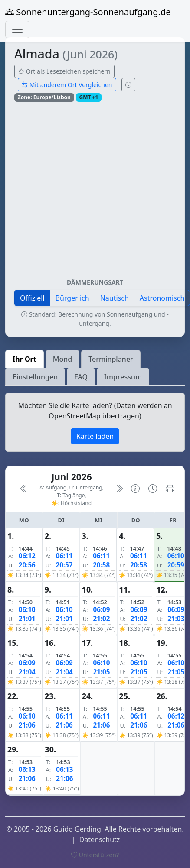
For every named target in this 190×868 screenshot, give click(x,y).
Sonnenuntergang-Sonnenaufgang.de (88, 12)
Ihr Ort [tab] (25, 359)
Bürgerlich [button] (72, 298)
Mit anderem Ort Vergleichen (67, 85)
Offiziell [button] (32, 298)
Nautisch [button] (115, 298)
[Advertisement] (81, 193)
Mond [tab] (62, 359)
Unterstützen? (95, 855)
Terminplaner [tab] (111, 359)
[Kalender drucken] (170, 489)
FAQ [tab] (81, 377)
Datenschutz (100, 839)
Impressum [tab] (123, 377)
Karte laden (95, 436)
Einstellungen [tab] (35, 377)
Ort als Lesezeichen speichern (64, 71)
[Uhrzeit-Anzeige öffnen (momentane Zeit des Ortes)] (128, 85)
